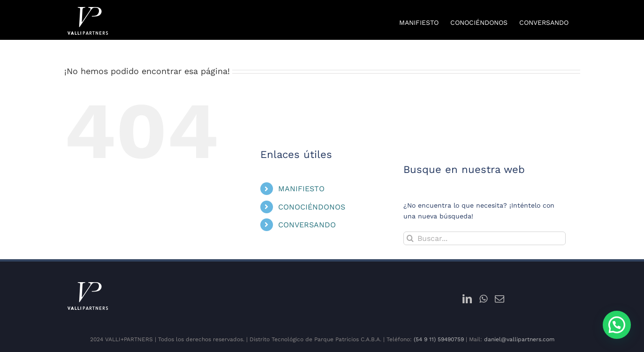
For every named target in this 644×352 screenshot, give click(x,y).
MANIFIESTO (301, 189)
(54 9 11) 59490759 (439, 339)
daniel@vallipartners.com (519, 339)
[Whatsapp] (483, 299)
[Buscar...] (485, 238)
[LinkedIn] (467, 299)
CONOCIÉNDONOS (312, 207)
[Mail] (500, 299)
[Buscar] (410, 238)
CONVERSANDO (307, 225)
